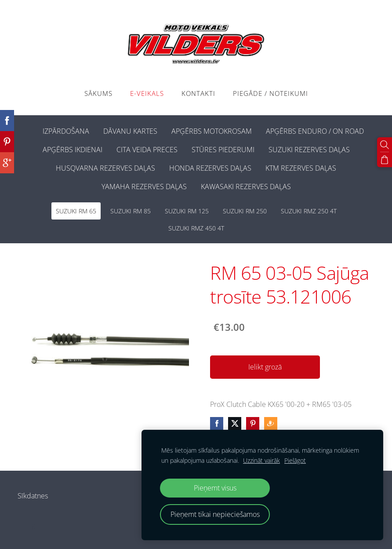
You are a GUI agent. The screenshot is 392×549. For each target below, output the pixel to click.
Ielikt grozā (265, 367)
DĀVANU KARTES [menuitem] (130, 131)
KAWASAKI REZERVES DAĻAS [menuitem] (246, 187)
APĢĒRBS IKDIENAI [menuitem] (73, 150)
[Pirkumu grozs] (385, 160)
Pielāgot (295, 460)
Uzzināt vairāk (261, 460)
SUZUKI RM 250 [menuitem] (245, 211)
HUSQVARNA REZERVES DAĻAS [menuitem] (105, 168)
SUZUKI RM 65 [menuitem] (76, 211)
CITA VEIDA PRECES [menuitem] (147, 150)
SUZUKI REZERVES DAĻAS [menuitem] (309, 150)
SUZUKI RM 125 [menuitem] (187, 211)
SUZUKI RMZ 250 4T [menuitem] (309, 211)
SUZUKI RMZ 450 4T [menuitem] (196, 228)
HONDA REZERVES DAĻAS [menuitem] (210, 168)
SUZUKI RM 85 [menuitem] (131, 211)
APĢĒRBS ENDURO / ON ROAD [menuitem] (315, 131)
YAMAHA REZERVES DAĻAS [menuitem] (144, 187)
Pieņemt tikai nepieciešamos (215, 514)
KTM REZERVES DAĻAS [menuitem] (301, 168)
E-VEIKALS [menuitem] (147, 93)
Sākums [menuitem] (98, 93)
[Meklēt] (385, 145)
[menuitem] (29, 129)
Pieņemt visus (215, 488)
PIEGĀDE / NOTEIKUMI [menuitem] (270, 93)
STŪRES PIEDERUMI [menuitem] (223, 150)
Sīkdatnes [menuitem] (33, 496)
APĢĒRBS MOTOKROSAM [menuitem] (212, 131)
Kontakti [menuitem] (198, 93)
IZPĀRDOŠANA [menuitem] (66, 131)
